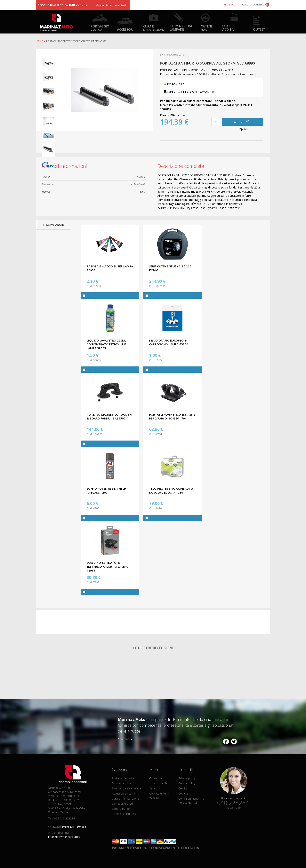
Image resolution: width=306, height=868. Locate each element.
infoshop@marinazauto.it (110, 5)
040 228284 (78, 5)
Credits (183, 788)
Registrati (230, 4)
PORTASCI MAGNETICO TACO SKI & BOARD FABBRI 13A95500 (109, 416)
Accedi (245, 4)
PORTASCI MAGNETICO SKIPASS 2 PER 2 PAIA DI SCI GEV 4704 (172, 416)
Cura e (154, 28)
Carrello (258, 4)
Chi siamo (156, 778)
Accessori (125, 29)
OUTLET (259, 29)
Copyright (184, 793)
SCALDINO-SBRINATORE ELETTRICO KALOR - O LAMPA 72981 (107, 566)
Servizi (153, 788)
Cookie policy (187, 783)
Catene (207, 28)
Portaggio (100, 28)
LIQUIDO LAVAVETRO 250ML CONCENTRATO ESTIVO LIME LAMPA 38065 (106, 344)
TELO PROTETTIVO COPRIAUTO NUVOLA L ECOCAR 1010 (171, 490)
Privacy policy (187, 778)
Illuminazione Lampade (181, 27)
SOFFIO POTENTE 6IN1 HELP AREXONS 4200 (106, 490)
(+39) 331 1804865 (74, 827)
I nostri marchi (158, 783)
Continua (124, 739)
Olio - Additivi (229, 27)
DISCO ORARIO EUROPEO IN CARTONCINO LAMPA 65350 (169, 342)
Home (39, 41)
